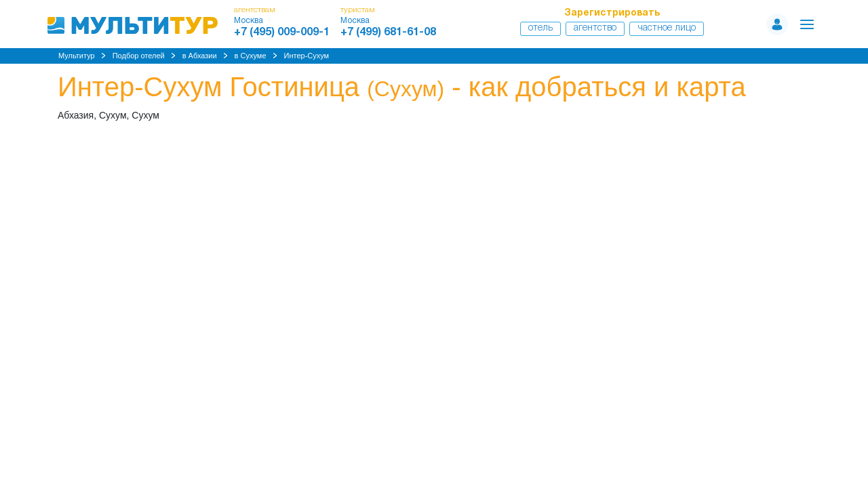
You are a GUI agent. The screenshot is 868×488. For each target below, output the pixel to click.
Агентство (595, 28)
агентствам (255, 10)
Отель (540, 28)
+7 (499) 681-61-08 (388, 33)
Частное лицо (667, 28)
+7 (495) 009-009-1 (282, 33)
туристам (358, 10)
